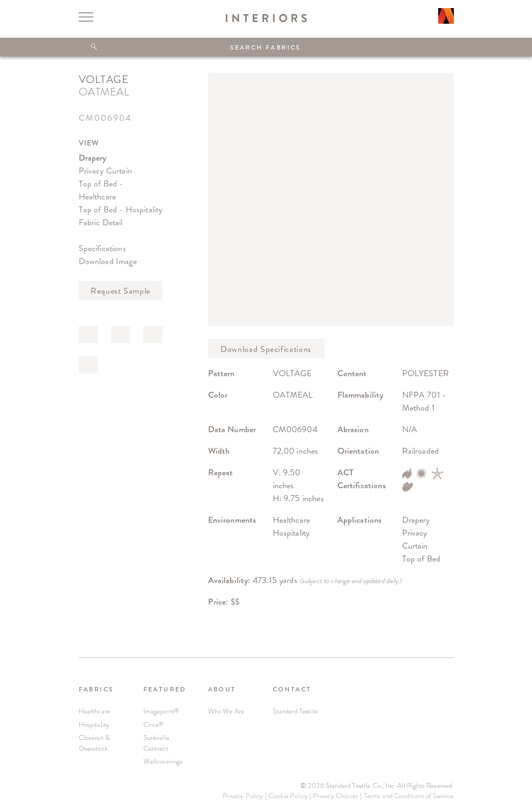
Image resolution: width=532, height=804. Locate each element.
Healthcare (95, 711)
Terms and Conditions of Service (409, 796)
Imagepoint (161, 711)
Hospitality (94, 725)
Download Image (108, 261)
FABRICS (96, 689)
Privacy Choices (336, 796)
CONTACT (292, 689)
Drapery (93, 158)
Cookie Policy (288, 796)
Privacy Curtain (105, 171)
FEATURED (165, 689)
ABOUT (222, 689)
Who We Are (226, 711)
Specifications (102, 248)
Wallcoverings (163, 761)
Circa (154, 725)
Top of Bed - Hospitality (121, 209)
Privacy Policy (243, 796)
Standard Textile (295, 711)
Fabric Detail (101, 222)
